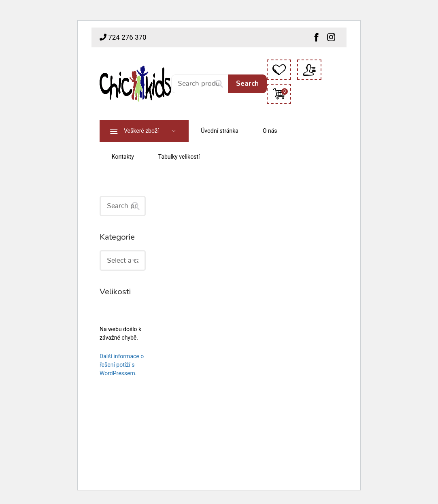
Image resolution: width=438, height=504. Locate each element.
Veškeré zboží (141, 131)
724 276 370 (123, 37)
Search (247, 84)
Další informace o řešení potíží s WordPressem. (122, 365)
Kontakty (123, 157)
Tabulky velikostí (179, 157)
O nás (270, 131)
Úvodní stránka (220, 131)
